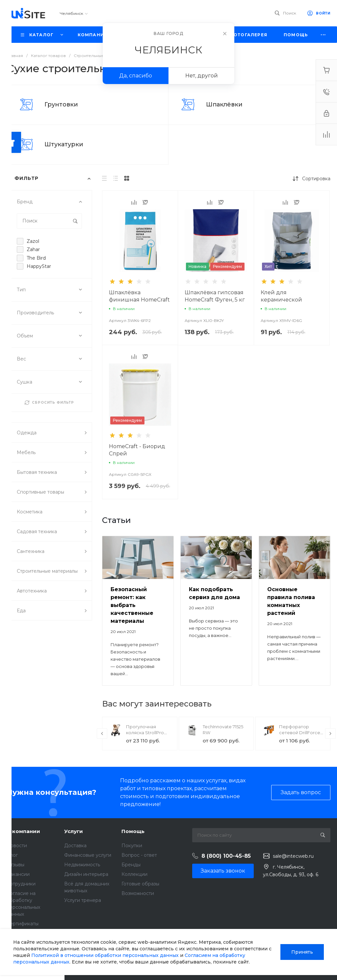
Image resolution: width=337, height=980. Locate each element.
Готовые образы (140, 884)
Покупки (132, 846)
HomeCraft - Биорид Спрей (137, 450)
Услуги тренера (83, 900)
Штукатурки (64, 144)
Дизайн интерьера (86, 874)
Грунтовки (61, 104)
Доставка (75, 846)
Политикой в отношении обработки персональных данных (105, 955)
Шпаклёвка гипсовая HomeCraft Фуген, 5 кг (215, 296)
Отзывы (15, 865)
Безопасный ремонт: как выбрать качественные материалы (132, 605)
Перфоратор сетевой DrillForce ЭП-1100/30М (300, 733)
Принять (302, 952)
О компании (23, 831)
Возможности (138, 893)
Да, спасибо (136, 76)
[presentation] (102, 734)
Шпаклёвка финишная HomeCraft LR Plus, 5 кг (139, 300)
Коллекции (134, 874)
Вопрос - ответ (139, 855)
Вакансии (18, 874)
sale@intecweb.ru (293, 856)
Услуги (74, 831)
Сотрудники (21, 884)
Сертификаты (23, 924)
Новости (17, 846)
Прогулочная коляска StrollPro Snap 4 (145, 733)
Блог (12, 855)
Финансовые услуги (88, 855)
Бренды (131, 865)
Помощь (133, 831)
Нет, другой (202, 76)
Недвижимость (82, 865)
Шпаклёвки (224, 104)
